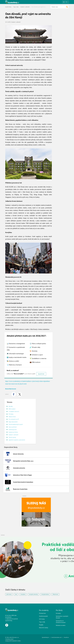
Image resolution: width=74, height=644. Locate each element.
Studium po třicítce (13, 432)
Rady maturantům (13, 422)
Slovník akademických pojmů (16, 424)
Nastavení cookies (16, 641)
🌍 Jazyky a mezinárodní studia (17, 357)
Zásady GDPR (9, 641)
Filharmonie (55, 594)
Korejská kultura (45, 594)
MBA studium (12, 409)
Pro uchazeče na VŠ (14, 419)
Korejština (23, 594)
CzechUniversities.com (56, 637)
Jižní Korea (9, 594)
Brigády (41, 625)
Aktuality (11, 406)
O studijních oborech (14, 411)
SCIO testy (42, 619)
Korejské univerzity (33, 594)
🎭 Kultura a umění (13, 361)
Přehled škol (42, 613)
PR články (11, 414)
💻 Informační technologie (15, 354)
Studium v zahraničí (25, 7)
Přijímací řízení (12, 417)
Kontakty (58, 613)
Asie (16, 594)
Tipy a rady (16, 7)
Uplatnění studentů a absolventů (17, 440)
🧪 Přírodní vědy (35, 347)
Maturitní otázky (44, 628)
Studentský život (13, 430)
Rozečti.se (66, 637)
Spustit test (41, 374)
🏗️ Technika (33, 351)
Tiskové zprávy (12, 437)
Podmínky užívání (9, 639)
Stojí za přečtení (13, 427)
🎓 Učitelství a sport (36, 355)
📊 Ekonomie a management (16, 344)
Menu (66, 2)
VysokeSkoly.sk (45, 637)
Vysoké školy (8, 7)
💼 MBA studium (35, 362)
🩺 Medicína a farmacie (14, 365)
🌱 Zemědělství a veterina (38, 358)
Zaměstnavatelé (43, 616)
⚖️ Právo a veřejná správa (38, 344)
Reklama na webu (61, 625)
